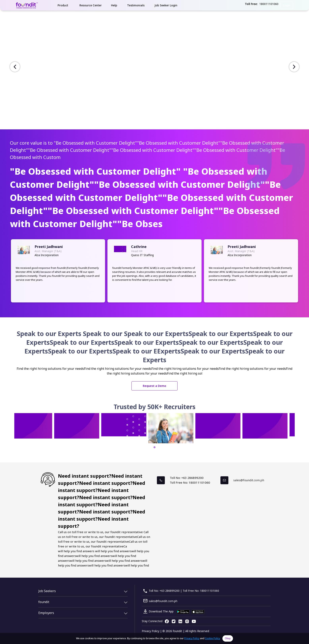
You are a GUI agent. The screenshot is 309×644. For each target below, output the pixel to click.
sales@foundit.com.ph (249, 480)
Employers (46, 613)
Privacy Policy (151, 631)
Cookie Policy (212, 638)
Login (287, 5)
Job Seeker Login (166, 5)
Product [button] (63, 5)
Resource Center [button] (91, 5)
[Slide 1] (153, 125)
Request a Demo (154, 386)
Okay (228, 638)
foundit (44, 602)
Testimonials (136, 5)
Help (114, 5)
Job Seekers (47, 591)
